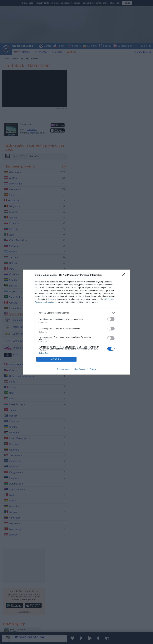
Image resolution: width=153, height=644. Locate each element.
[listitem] (76, 313)
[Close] (125, 275)
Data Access (80, 369)
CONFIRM (56, 359)
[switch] (111, 319)
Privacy (93, 369)
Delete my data (64, 369)
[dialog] (76, 322)
